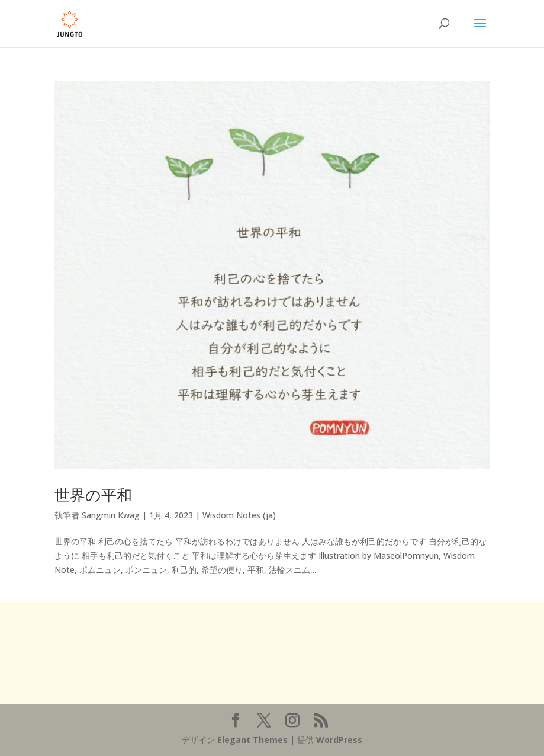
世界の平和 (93, 495)
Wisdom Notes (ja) (239, 515)
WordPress (339, 740)
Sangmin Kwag (111, 515)
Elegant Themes (252, 740)
